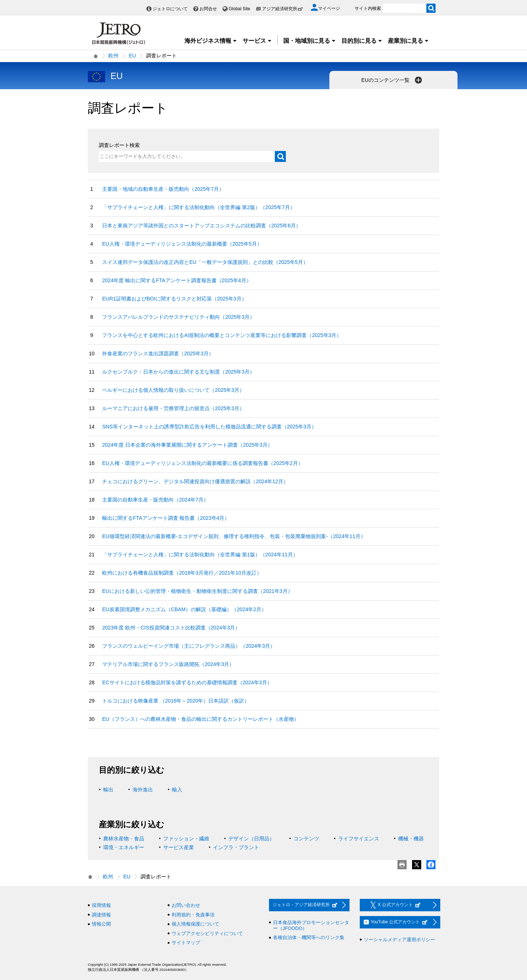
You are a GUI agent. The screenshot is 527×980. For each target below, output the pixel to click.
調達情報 (101, 915)
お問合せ (208, 9)
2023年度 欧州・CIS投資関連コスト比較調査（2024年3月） (171, 628)
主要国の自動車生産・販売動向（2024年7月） (155, 500)
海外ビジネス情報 (211, 41)
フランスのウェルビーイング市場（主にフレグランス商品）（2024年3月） (189, 646)
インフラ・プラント (236, 847)
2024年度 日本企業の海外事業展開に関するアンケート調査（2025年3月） (187, 445)
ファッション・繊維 (186, 839)
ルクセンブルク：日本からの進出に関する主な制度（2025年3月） (178, 372)
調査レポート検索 (119, 145)
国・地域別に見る (310, 41)
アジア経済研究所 (283, 9)
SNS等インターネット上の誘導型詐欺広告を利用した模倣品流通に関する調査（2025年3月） (209, 427)
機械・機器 (411, 839)
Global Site (240, 9)
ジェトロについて (170, 9)
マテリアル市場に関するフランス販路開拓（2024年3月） (168, 664)
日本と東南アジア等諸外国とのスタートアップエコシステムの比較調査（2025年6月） (201, 226)
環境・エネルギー (124, 847)
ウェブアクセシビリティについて (207, 933)
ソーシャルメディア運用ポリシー (399, 940)
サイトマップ (186, 943)
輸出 (108, 790)
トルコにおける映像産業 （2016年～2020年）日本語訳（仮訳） (176, 701)
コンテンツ (306, 839)
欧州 (113, 56)
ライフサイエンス (359, 839)
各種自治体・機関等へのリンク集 (309, 937)
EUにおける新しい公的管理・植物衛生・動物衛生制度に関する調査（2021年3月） (197, 591)
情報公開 (101, 924)
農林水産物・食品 (124, 839)
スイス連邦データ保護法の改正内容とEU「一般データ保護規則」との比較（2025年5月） (205, 262)
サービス (257, 41)
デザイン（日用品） (251, 839)
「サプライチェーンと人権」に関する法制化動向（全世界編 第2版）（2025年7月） (199, 207)
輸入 (177, 790)
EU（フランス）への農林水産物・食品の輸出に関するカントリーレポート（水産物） (200, 719)
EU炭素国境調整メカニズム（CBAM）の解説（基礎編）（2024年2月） (184, 609)
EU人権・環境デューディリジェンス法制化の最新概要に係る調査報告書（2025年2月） (202, 463)
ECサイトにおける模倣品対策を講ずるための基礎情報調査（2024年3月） (187, 682)
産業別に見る (408, 41)
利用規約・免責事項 (193, 915)
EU (132, 56)
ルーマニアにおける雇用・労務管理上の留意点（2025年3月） (173, 408)
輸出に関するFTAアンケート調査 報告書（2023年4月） (166, 518)
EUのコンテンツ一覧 (392, 80)
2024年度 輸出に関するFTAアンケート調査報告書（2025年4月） (177, 280)
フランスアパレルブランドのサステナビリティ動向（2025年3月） (178, 317)
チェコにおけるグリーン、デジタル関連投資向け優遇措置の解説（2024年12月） (195, 481)
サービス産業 (179, 847)
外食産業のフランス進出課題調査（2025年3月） (158, 353)
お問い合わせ (186, 905)
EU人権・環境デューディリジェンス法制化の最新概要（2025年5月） (182, 244)
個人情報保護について (195, 924)
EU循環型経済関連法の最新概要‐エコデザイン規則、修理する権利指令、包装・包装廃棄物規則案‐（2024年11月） (234, 536)
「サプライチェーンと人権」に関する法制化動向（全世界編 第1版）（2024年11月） (200, 555)
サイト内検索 (368, 8)
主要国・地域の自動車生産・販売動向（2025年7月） (163, 189)
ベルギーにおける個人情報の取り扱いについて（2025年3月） (173, 390)
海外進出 (143, 790)
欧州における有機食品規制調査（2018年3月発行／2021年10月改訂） (182, 573)
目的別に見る (362, 41)
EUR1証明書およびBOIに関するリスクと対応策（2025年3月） (174, 299)
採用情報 (101, 905)
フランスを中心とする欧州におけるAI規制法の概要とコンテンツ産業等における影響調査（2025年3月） (222, 335)
